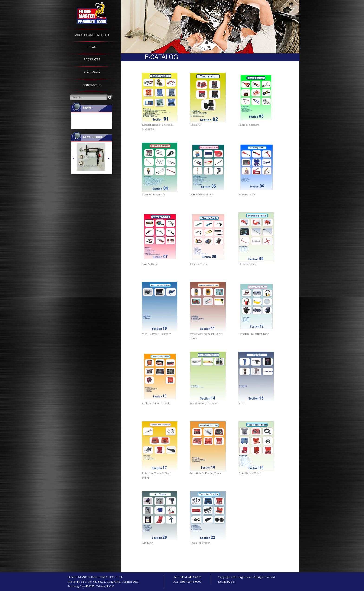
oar (233, 582)
